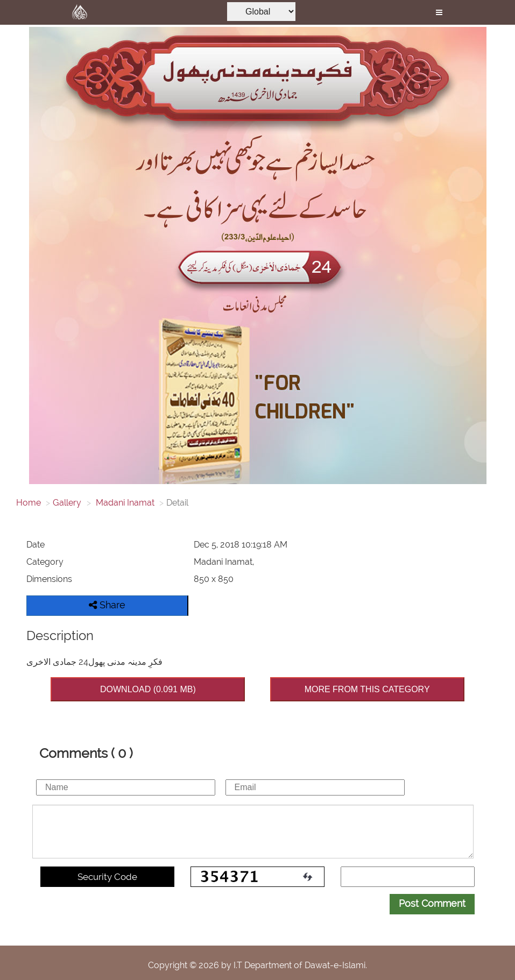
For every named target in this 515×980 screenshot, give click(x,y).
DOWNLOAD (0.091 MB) (148, 689)
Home (29, 503)
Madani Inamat (124, 503)
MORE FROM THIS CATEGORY (367, 689)
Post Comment (432, 903)
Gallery (67, 503)
